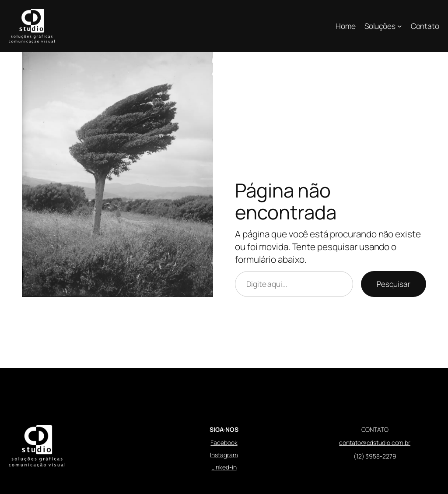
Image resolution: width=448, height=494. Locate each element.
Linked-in (224, 467)
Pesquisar (394, 284)
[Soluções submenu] (399, 26)
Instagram (224, 455)
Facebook (224, 443)
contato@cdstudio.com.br (375, 443)
